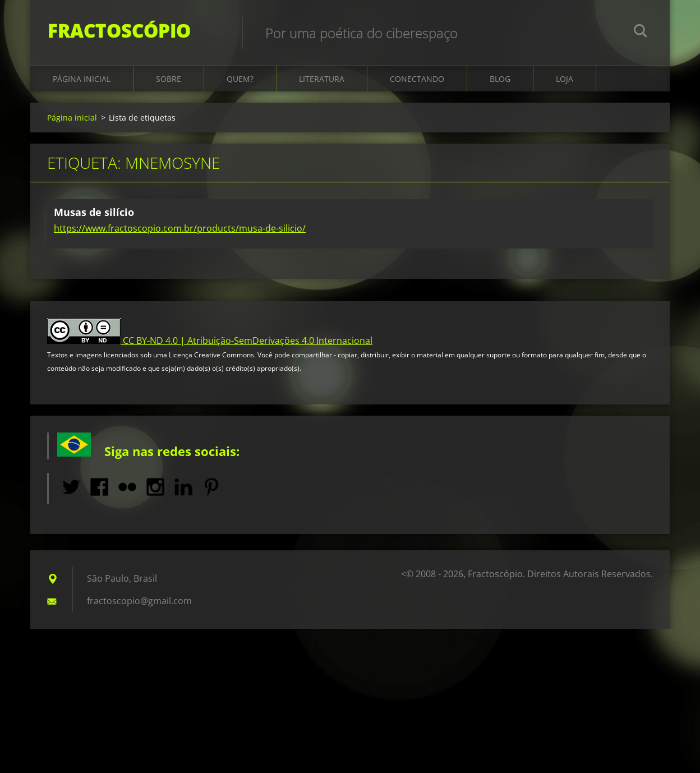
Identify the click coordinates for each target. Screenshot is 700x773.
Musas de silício (94, 218)
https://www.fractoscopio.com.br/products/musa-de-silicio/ (180, 234)
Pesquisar (641, 33)
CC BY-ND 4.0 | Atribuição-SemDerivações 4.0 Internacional (248, 347)
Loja (565, 85)
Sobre (169, 85)
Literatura (322, 85)
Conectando (417, 85)
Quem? (240, 85)
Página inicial (82, 85)
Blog (500, 85)
